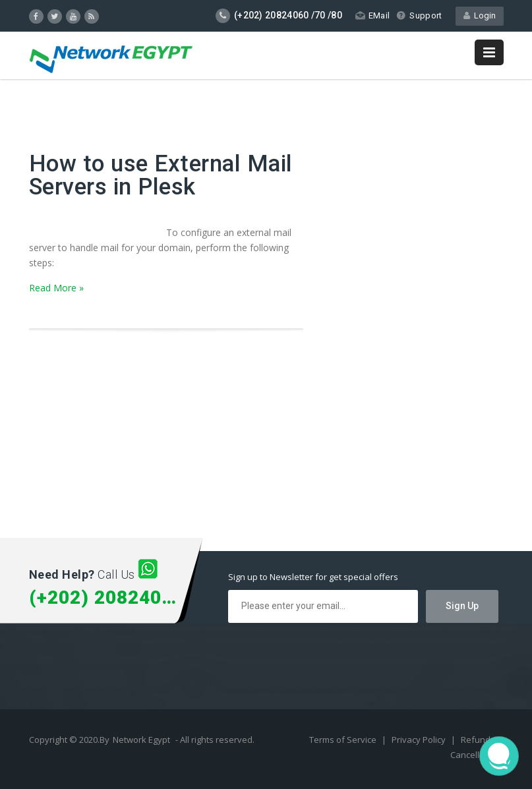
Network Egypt (141, 740)
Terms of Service (344, 740)
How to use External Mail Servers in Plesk (161, 175)
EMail (373, 15)
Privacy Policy (420, 740)
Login (480, 15)
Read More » (56, 288)
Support (419, 15)
